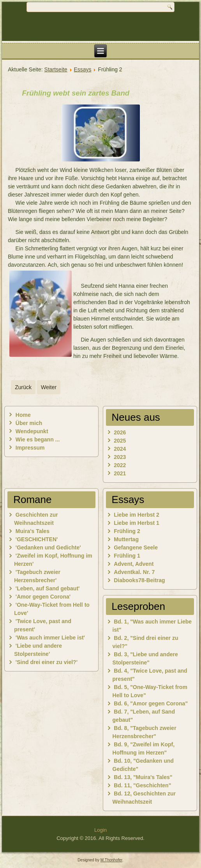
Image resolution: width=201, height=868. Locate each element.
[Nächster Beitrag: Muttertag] (49, 387)
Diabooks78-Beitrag (139, 580)
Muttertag (126, 539)
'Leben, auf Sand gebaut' (48, 588)
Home (23, 415)
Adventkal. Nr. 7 (134, 572)
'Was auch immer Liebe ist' (50, 638)
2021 (120, 473)
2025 (120, 441)
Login (100, 830)
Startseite (56, 69)
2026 (120, 432)
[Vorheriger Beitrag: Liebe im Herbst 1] (23, 387)
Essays (82, 69)
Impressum (30, 448)
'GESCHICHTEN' (37, 539)
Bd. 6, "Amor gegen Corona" (151, 703)
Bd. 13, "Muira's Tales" (143, 777)
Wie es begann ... (38, 439)
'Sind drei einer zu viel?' (47, 662)
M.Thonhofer (111, 860)
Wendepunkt (32, 431)
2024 (120, 449)
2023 (120, 457)
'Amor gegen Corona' (43, 597)
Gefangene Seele (136, 547)
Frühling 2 (127, 531)
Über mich (29, 423)
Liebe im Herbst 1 (137, 523)
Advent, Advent (134, 564)
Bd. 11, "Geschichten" (142, 785)
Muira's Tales (33, 531)
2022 (120, 465)
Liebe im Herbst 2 (137, 515)
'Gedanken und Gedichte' (48, 547)
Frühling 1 (127, 556)
